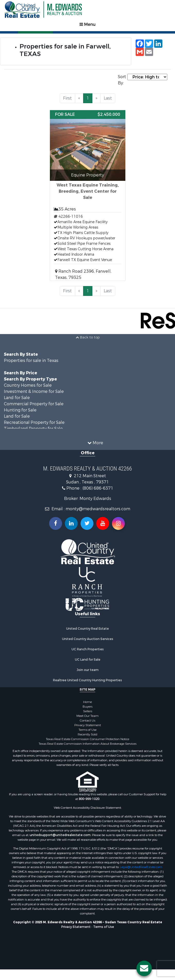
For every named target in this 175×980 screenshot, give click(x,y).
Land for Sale (17, 399)
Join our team (88, 671)
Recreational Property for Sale (34, 424)
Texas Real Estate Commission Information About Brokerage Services (87, 745)
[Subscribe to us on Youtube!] (103, 525)
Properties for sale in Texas (31, 362)
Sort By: (122, 80)
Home (87, 703)
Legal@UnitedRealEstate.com (141, 868)
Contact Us (87, 722)
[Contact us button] (144, 968)
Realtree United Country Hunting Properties (87, 682)
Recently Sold (87, 736)
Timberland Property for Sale (33, 430)
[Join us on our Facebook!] (56, 525)
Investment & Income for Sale (34, 393)
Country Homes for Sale (28, 387)
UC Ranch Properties (88, 651)
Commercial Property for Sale (34, 405)
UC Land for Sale (88, 661)
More (95, 444)
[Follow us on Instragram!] (118, 525)
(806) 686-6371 (98, 489)
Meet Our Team (87, 717)
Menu (87, 24)
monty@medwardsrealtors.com (98, 510)
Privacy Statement (88, 726)
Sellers (88, 712)
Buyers (87, 708)
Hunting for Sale (20, 411)
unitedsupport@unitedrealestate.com (60, 836)
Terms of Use (87, 731)
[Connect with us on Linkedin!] (71, 525)
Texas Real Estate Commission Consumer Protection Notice (87, 740)
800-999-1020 (89, 800)
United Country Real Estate (87, 630)
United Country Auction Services (88, 640)
